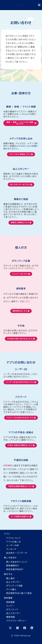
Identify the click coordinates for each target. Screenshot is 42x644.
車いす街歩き (10, 558)
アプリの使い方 (13, 542)
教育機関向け (13, 566)
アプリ (7, 534)
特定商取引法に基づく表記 (19, 593)
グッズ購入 (11, 589)
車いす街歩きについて (17, 562)
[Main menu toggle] (39, 5)
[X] (10, 628)
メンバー (10, 606)
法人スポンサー (13, 582)
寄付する (8, 574)
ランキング (11, 549)
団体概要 (8, 598)
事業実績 (11, 617)
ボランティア (12, 610)
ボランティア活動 (14, 586)
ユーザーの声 (13, 545)
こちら (27, 301)
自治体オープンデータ (17, 553)
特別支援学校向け (15, 569)
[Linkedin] (32, 628)
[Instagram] (17, 628)
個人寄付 (11, 578)
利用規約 (8, 465)
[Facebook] (25, 628)
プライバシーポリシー (16, 621)
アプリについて (13, 538)
